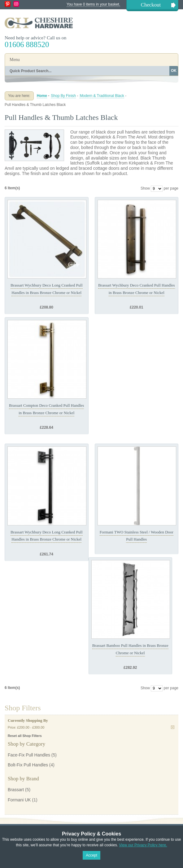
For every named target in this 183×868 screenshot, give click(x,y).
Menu (15, 60)
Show (145, 188)
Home (42, 96)
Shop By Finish (63, 96)
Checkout (151, 5)
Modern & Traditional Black (102, 96)
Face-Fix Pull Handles (29, 755)
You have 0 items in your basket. (93, 4)
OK (174, 71)
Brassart (16, 790)
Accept (91, 855)
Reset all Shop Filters (25, 736)
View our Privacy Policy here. (143, 845)
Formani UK (19, 800)
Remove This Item (173, 727)
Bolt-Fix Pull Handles (28, 765)
